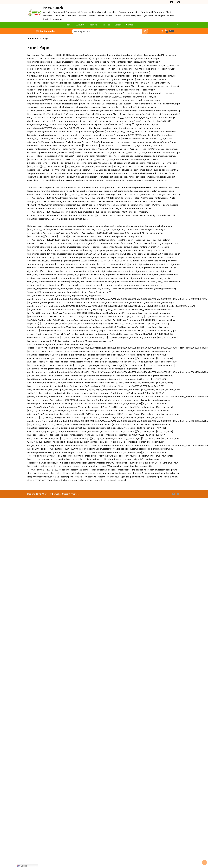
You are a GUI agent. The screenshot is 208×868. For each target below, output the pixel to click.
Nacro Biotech (53, 8)
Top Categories (45, 31)
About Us (80, 25)
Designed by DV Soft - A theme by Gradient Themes (53, 494)
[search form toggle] (178, 25)
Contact (130, 25)
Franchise (106, 25)
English (22, 866)
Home (69, 25)
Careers (118, 25)
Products (93, 25)
